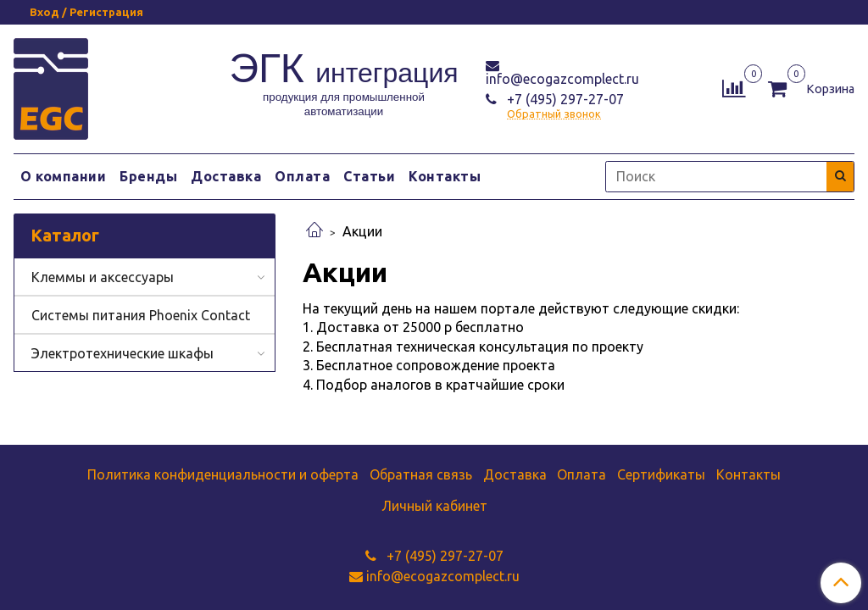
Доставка (226, 176)
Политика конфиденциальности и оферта (223, 474)
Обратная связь (421, 474)
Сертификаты (661, 474)
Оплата (302, 176)
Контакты (445, 176)
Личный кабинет (434, 506)
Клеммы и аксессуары (103, 277)
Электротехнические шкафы (122, 353)
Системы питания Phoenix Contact (141, 315)
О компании (63, 176)
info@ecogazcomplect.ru (562, 79)
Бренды (148, 176)
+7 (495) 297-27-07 (564, 99)
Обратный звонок (554, 114)
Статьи (369, 176)
